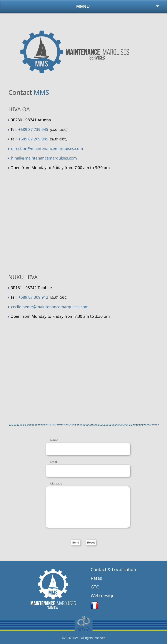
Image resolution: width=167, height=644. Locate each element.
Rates (96, 578)
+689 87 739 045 (33, 129)
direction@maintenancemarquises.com (47, 148)
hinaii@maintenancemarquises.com (44, 158)
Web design (103, 595)
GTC (95, 587)
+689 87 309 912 (33, 297)
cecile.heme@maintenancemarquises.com (50, 307)
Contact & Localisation (113, 569)
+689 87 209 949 (33, 139)
